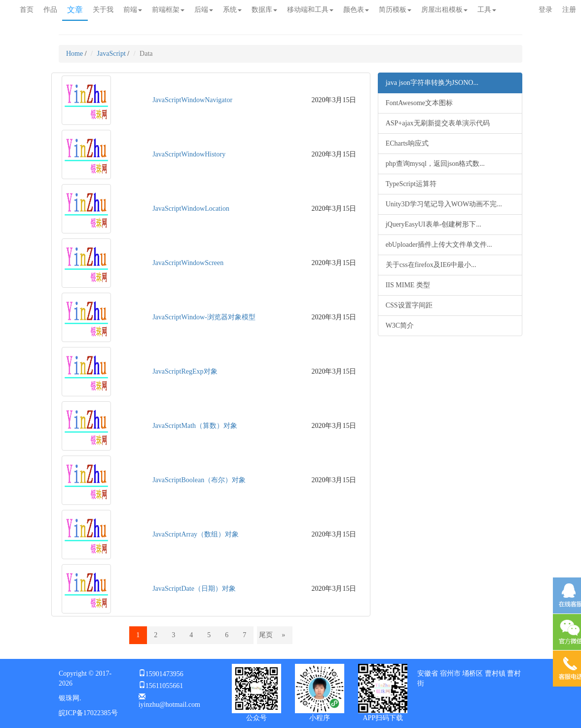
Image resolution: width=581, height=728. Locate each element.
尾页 (266, 635)
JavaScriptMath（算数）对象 (195, 426)
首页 (27, 10)
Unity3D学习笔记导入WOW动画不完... (444, 204)
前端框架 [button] (168, 10)
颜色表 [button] (356, 10)
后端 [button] (204, 10)
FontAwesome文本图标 (419, 103)
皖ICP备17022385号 (88, 713)
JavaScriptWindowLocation (191, 209)
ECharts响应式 (407, 143)
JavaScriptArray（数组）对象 (196, 534)
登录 (545, 10)
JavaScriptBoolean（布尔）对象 (199, 480)
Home (74, 54)
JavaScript (111, 54)
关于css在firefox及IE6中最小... (431, 265)
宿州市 (450, 673)
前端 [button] (133, 10)
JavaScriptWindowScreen (188, 263)
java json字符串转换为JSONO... (432, 83)
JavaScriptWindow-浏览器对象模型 (204, 317)
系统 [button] (232, 10)
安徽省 (428, 673)
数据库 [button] (264, 10)
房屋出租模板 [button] (444, 10)
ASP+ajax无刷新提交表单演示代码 (438, 123)
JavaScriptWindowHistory (189, 154)
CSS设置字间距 (409, 305)
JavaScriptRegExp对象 (185, 371)
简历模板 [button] (395, 10)
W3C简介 (400, 326)
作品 (50, 10)
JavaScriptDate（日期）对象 (194, 589)
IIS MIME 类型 (408, 285)
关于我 (103, 10)
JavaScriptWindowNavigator (192, 100)
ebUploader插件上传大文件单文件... (439, 245)
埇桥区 (472, 673)
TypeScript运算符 (411, 184)
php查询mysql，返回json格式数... (435, 164)
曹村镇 (495, 673)
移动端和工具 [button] (310, 10)
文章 (75, 10)
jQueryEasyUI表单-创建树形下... (434, 224)
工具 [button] (487, 10)
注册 (569, 10)
